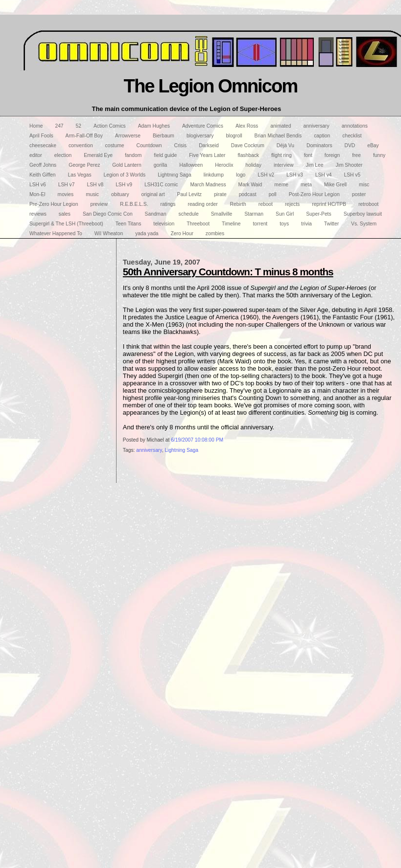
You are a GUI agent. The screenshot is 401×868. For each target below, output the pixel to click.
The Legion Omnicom (211, 86)
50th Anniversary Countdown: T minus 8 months (228, 272)
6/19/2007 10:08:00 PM (197, 440)
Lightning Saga (181, 450)
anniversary (149, 450)
